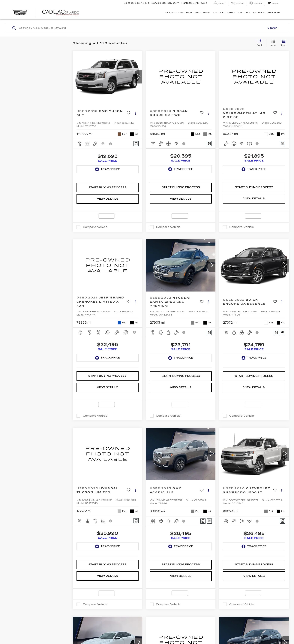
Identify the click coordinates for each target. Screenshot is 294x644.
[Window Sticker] (282, 319)
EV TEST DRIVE (174, 13)
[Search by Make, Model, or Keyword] (142, 28)
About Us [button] (274, 13)
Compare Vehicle (95, 214)
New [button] (189, 13)
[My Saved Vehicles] (273, 3)
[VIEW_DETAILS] (181, 77)
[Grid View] (272, 43)
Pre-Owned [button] (202, 13)
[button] (139, 77)
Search (272, 28)
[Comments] (136, 144)
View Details (108, 186)
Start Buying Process (107, 174)
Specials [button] (244, 13)
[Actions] (135, 113)
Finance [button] (259, 13)
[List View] (284, 43)
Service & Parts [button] (224, 13)
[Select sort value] (260, 43)
